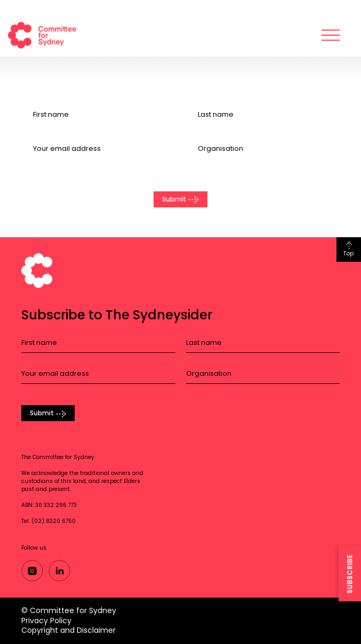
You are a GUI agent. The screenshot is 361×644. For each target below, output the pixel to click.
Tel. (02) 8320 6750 (49, 521)
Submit (174, 199)
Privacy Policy (46, 621)
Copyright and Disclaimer (69, 630)
